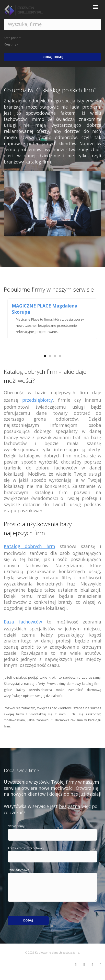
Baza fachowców (23, 622)
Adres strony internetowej (26, 848)
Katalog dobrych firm (30, 546)
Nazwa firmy (16, 826)
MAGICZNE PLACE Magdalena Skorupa (45, 309)
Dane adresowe (18, 870)
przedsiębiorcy (38, 400)
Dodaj (28, 920)
